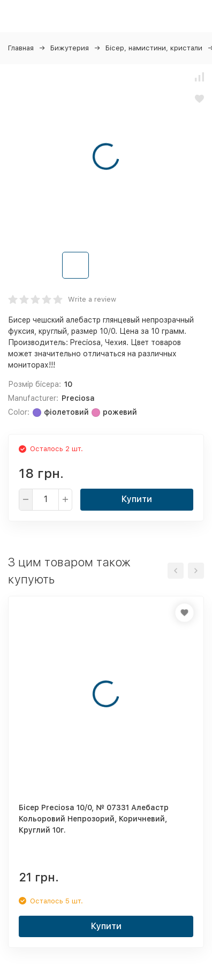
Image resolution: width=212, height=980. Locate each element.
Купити (137, 499)
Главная (21, 48)
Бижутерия (70, 48)
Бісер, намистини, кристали (154, 48)
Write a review (92, 299)
